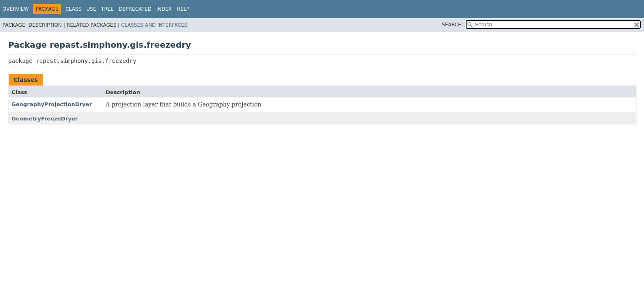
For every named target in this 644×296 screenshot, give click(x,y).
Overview (16, 9)
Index (164, 9)
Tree (107, 9)
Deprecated (135, 9)
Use (91, 9)
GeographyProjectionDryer (52, 104)
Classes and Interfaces (154, 25)
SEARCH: (453, 25)
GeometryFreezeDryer (45, 119)
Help (183, 9)
